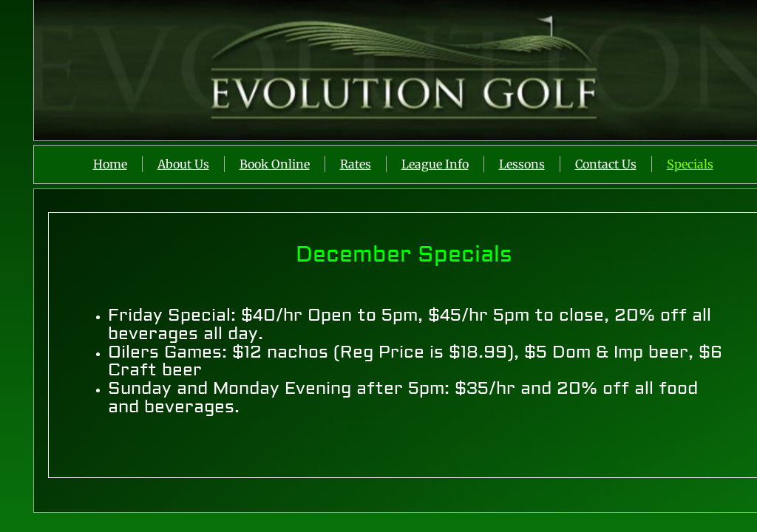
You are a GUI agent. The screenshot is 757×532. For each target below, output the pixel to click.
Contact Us (606, 164)
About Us (183, 164)
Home (110, 164)
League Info (435, 164)
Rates (356, 164)
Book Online (275, 164)
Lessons (522, 164)
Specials (690, 164)
